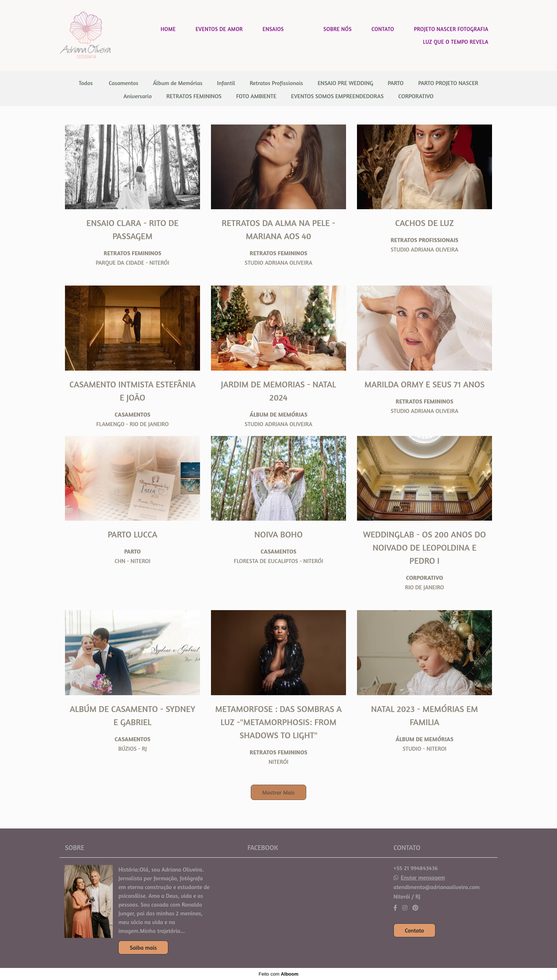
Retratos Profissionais (276, 83)
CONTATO (383, 29)
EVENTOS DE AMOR (219, 29)
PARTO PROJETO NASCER (448, 83)
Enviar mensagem (423, 877)
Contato (414, 930)
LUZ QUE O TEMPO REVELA (456, 42)
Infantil (226, 83)
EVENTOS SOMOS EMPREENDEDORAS (337, 96)
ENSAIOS (273, 29)
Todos (86, 83)
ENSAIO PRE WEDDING (345, 83)
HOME (168, 29)
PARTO (395, 83)
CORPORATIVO (416, 96)
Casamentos (124, 83)
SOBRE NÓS (337, 29)
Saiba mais (143, 948)
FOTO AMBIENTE (256, 96)
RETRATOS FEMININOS (194, 96)
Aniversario (138, 96)
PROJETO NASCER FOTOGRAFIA (451, 29)
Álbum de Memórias (178, 83)
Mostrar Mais (278, 792)
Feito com (278, 974)
